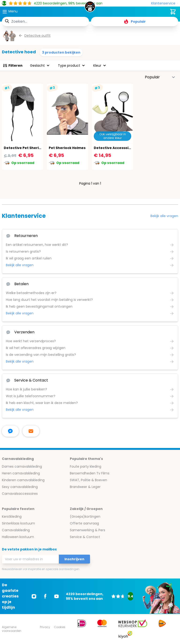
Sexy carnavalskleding (20, 487)
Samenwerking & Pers (88, 530)
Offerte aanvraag (84, 523)
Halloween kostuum (18, 537)
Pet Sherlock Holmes (67, 148)
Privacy (45, 627)
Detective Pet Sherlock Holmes (32, 148)
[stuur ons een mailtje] (31, 431)
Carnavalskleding (16, 530)
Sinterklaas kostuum (18, 523)
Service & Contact (85, 537)
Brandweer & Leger (85, 487)
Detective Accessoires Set (117, 148)
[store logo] (90, 8)
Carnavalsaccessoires (20, 494)
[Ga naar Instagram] (34, 596)
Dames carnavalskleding (22, 466)
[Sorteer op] (160, 77)
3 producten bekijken (61, 52)
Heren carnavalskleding (21, 473)
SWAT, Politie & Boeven (88, 480)
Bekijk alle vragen (164, 216)
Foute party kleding (86, 466)
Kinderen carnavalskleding (23, 480)
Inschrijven (74, 559)
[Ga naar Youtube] (56, 596)
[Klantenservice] (165, 3)
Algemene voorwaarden (12, 629)
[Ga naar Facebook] (45, 596)
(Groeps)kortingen (85, 517)
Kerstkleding (12, 517)
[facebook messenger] (10, 431)
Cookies (60, 627)
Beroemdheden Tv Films (90, 473)
